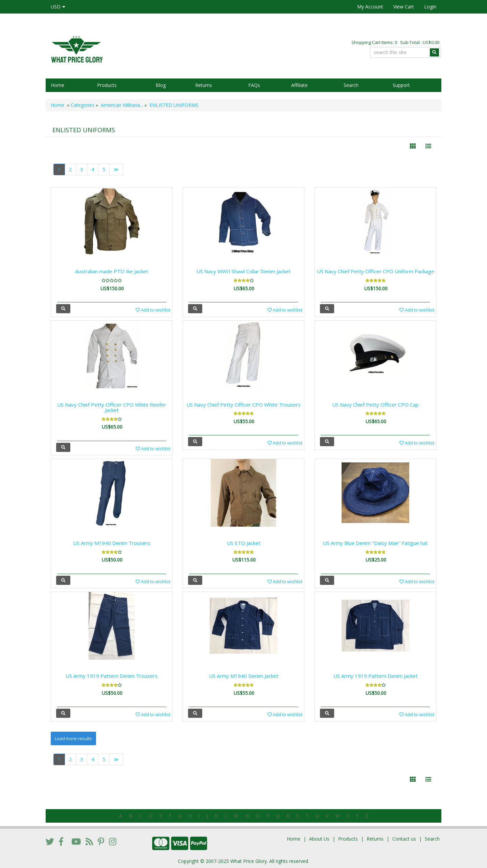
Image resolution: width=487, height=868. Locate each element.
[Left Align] (413, 146)
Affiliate (299, 85)
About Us (319, 839)
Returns (204, 85)
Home (57, 85)
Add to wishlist (153, 310)
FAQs (254, 85)
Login (430, 7)
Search (351, 85)
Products (107, 85)
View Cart (404, 7)
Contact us (404, 839)
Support (401, 85)
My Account (370, 7)
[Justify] (428, 146)
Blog (161, 85)
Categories (83, 105)
